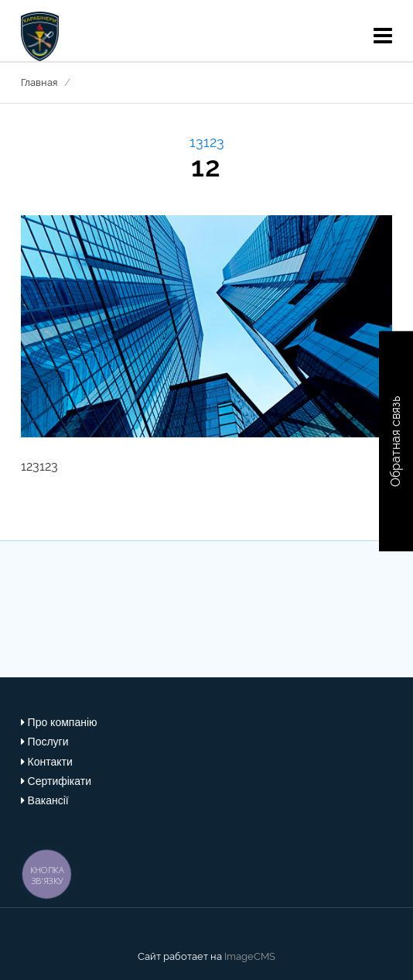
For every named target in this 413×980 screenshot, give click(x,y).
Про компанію (63, 722)
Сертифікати (60, 781)
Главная (39, 82)
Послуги (48, 742)
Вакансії (48, 800)
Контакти (50, 762)
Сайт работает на (180, 956)
